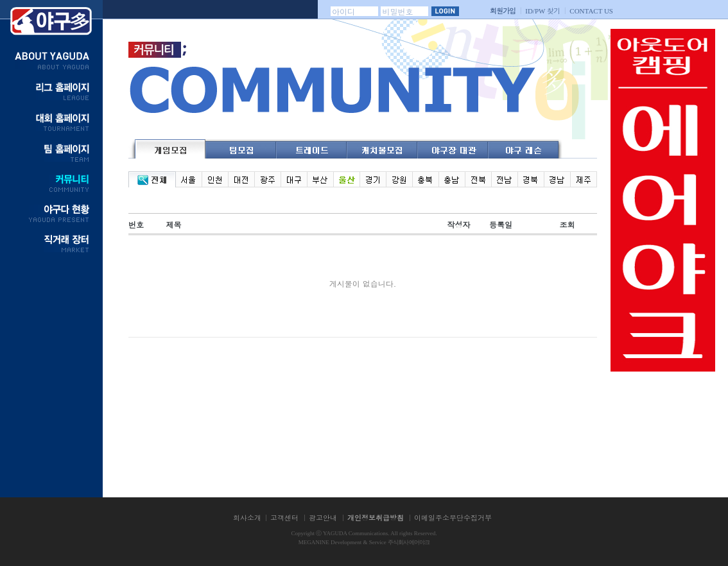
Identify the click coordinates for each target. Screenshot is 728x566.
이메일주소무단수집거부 (453, 518)
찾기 (542, 11)
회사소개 (247, 518)
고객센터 (284, 518)
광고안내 (323, 518)
